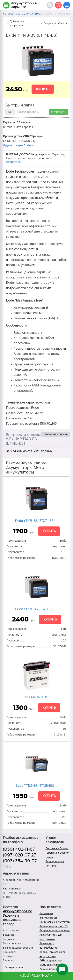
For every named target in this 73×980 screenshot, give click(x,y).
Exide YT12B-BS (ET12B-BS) (35, 786)
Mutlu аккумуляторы (52, 965)
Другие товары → (19, 146)
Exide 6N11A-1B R (35, 697)
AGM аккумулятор (51, 961)
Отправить (58, 112)
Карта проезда (12, 889)
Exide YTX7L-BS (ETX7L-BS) (35, 521)
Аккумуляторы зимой (52, 969)
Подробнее (13, 162)
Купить (43, 89)
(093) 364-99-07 (20, 861)
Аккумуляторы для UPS (54, 926)
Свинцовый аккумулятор (55, 922)
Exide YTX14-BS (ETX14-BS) (35, 609)
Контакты (51, 866)
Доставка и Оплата (57, 848)
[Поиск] (50, 5)
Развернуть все (14, 967)
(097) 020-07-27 (19, 855)
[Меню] (67, 5)
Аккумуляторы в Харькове (24, 5)
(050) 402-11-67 (19, 849)
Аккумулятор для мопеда (55, 930)
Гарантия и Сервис (57, 853)
